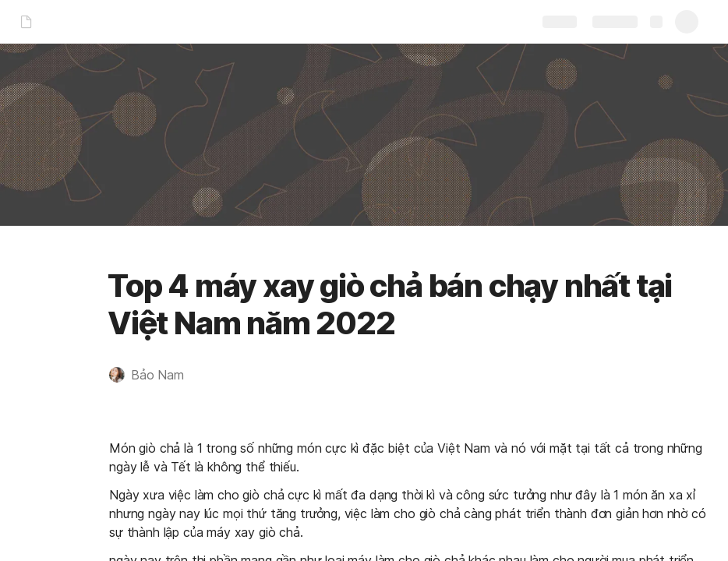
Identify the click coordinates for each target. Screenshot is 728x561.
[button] (154, 375)
